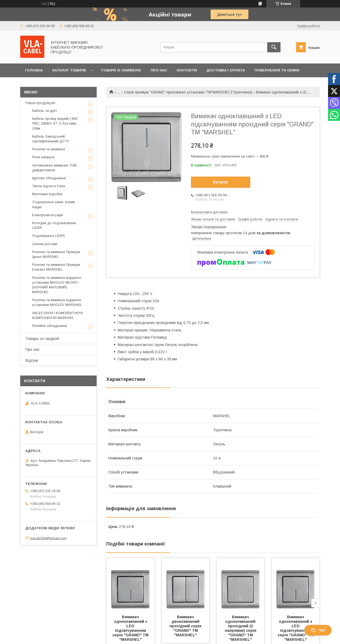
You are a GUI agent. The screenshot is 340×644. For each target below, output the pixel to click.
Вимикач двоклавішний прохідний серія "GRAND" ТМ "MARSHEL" (186, 626)
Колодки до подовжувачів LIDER (54, 225)
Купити (221, 182)
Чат (318, 630)
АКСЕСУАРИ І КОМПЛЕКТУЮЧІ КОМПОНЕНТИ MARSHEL (57, 315)
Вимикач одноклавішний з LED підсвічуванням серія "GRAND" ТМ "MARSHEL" (131, 628)
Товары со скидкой (42, 339)
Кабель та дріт (44, 111)
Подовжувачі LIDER (48, 236)
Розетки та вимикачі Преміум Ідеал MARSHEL (56, 254)
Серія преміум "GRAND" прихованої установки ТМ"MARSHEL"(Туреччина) (188, 92)
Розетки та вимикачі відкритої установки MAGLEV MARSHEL (57, 302)
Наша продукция (40, 103)
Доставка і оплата (226, 70)
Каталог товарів (69, 70)
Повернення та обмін (277, 70)
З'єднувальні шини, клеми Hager (54, 204)
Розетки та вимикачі (49, 149)
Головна (34, 70)
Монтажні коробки (47, 194)
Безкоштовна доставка (209, 212)
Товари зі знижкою (121, 70)
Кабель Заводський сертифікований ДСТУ (51, 139)
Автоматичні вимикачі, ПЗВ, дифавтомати (55, 168)
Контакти (187, 70)
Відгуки (32, 360)
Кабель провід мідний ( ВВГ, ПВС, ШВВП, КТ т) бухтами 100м (56, 123)
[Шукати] (274, 47)
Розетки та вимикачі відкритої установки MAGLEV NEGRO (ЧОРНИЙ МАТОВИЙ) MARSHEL (57, 285)
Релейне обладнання (50, 326)
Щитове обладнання (49, 178)
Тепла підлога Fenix (49, 186)
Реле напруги (43, 157)
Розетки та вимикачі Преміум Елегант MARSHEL (56, 267)
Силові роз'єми (45, 244)
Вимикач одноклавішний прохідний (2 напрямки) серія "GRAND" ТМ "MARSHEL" (241, 628)
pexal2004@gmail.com (48, 538)
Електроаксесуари (48, 215)
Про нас (159, 70)
